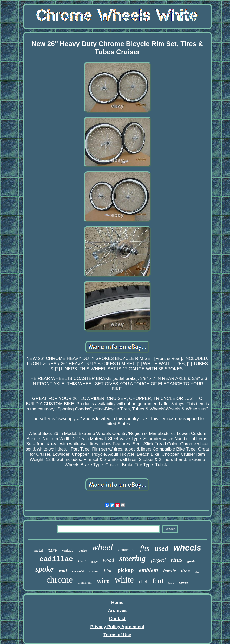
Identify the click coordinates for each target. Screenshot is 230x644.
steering (133, 558)
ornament (127, 550)
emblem (148, 570)
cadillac (56, 559)
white (124, 580)
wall (63, 571)
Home (117, 602)
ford (158, 581)
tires (186, 571)
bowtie (170, 571)
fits (145, 548)
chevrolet (78, 571)
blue (108, 570)
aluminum (85, 582)
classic (94, 571)
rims (176, 560)
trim (82, 561)
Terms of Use (117, 635)
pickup (126, 570)
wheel (102, 547)
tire (52, 551)
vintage (68, 550)
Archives (117, 611)
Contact (117, 619)
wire (103, 581)
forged (158, 560)
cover (184, 582)
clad (143, 582)
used (161, 548)
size (197, 572)
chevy (94, 562)
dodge (83, 551)
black (171, 583)
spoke (44, 569)
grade (191, 561)
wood (109, 560)
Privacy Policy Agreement (117, 627)
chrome (60, 580)
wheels (187, 548)
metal (38, 550)
